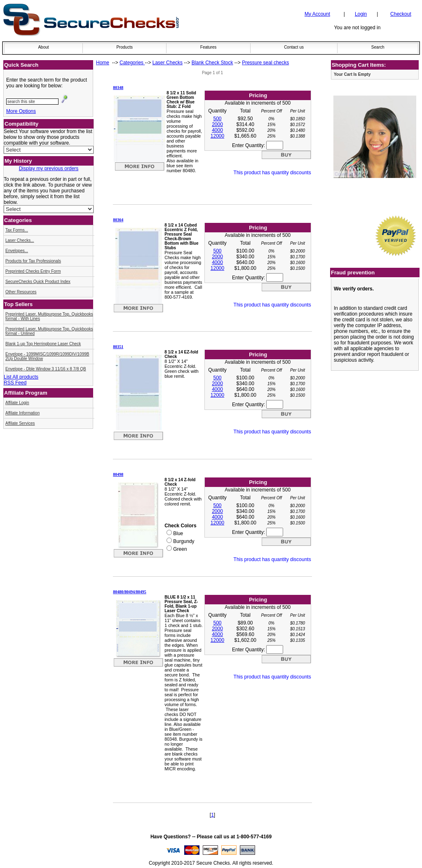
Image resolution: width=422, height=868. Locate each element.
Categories (132, 63)
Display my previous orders (49, 168)
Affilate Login (17, 403)
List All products (21, 377)
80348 (118, 88)
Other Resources (21, 292)
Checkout (401, 14)
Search (378, 47)
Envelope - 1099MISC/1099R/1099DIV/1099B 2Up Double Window (47, 356)
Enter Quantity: (258, 145)
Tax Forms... (17, 230)
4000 (217, 130)
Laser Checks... (20, 240)
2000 (217, 124)
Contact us (294, 47)
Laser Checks (168, 63)
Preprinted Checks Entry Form (33, 271)
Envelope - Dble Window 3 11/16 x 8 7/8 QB (46, 369)
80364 (118, 220)
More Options (21, 111)
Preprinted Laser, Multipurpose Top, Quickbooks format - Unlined (49, 331)
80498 (118, 474)
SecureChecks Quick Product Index (38, 282)
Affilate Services (20, 423)
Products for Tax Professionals (33, 261)
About (43, 47)
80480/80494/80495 (130, 592)
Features (208, 47)
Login (361, 14)
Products (124, 47)
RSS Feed (15, 383)
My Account (317, 14)
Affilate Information (22, 413)
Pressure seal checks (265, 63)
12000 (217, 136)
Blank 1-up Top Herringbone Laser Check (43, 344)
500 (217, 119)
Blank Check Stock (212, 63)
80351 (118, 347)
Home (103, 63)
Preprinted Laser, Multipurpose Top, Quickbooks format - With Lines (49, 316)
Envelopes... (17, 251)
